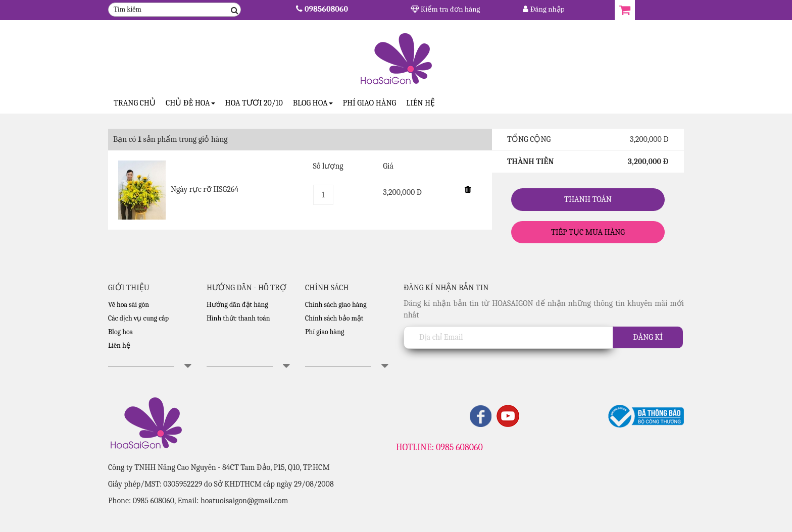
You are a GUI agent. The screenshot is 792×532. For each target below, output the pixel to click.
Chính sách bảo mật (334, 318)
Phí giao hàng (370, 103)
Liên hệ (420, 103)
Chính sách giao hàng (336, 305)
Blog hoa (120, 332)
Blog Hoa (313, 103)
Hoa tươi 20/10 (254, 103)
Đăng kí (648, 337)
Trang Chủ (135, 103)
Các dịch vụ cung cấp (138, 318)
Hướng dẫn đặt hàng (237, 305)
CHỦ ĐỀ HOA (190, 103)
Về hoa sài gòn (129, 305)
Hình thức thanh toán (238, 318)
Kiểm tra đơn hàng (445, 9)
